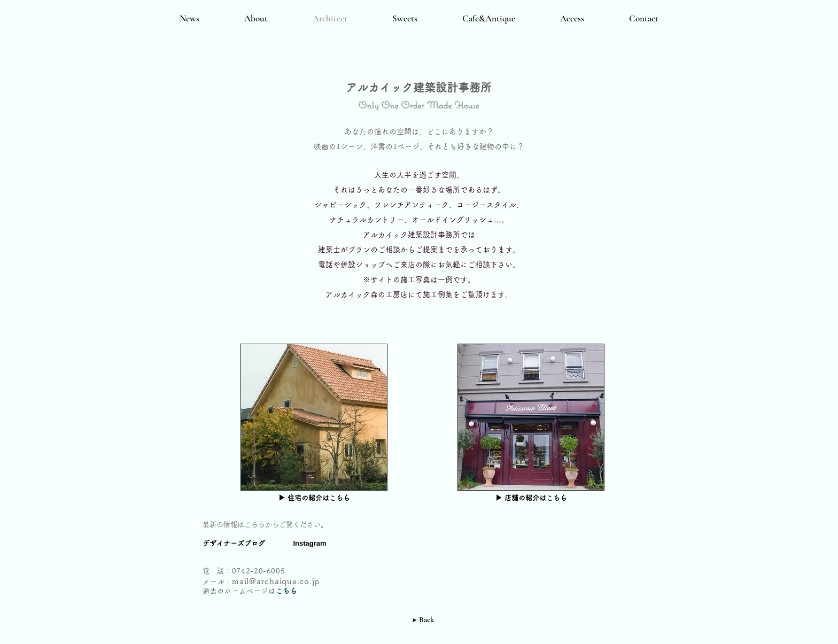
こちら (287, 591)
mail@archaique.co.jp (276, 581)
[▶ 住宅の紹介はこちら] (314, 498)
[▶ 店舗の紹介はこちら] (531, 498)
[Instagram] (310, 544)
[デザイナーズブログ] (234, 544)
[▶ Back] (423, 620)
